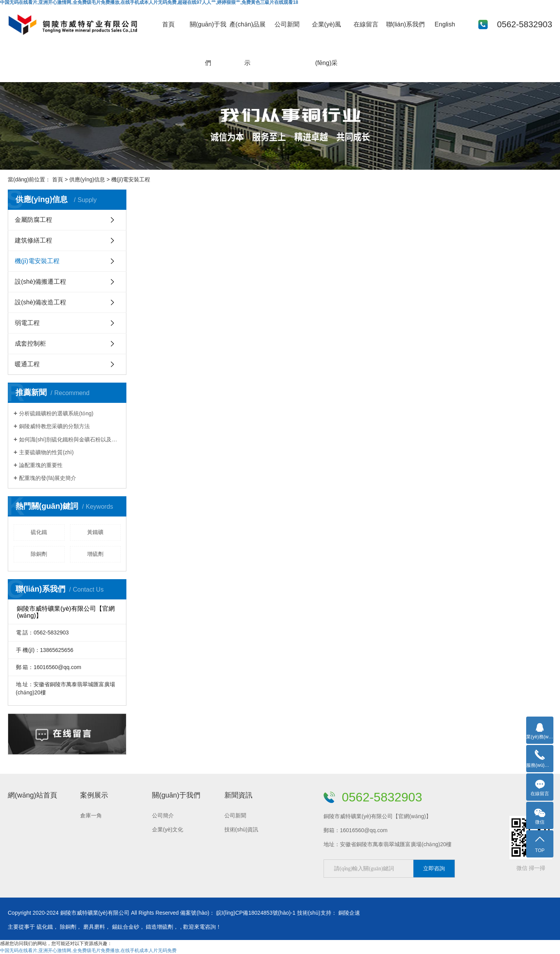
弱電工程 (27, 323)
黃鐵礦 (95, 532)
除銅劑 (39, 554)
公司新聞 (287, 24)
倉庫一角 (91, 815)
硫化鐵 (39, 532)
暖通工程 (27, 364)
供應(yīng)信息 (87, 179)
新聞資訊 (238, 795)
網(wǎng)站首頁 (32, 795)
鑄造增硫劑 (159, 927)
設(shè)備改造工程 (40, 302)
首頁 (168, 24)
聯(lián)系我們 (406, 24)
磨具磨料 (94, 927)
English (445, 24)
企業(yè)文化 (168, 829)
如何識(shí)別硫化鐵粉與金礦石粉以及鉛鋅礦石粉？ (70, 439)
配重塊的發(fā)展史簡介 (48, 478)
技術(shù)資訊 (241, 829)
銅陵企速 (349, 913)
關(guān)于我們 (176, 795)
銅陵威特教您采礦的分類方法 (54, 426)
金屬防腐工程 (33, 220)
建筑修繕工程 (33, 240)
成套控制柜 (30, 343)
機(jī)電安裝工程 (37, 261)
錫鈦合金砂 (126, 927)
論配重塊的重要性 (41, 465)
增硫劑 (95, 554)
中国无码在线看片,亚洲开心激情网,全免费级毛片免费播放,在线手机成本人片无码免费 (88, 950)
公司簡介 (163, 815)
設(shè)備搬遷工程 (40, 282)
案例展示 (94, 795)
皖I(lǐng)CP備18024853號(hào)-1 (256, 913)
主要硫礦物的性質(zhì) (46, 452)
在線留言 (366, 24)
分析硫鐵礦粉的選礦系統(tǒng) (56, 413)
